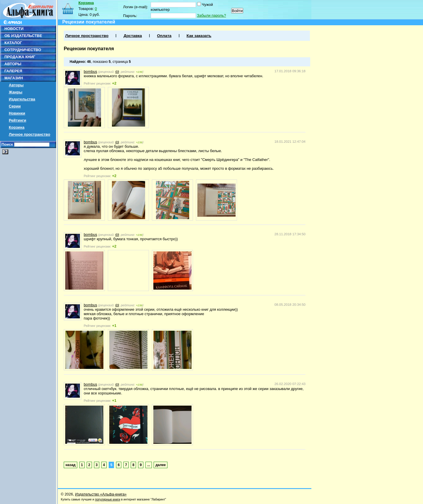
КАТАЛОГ (13, 43)
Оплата (164, 36)
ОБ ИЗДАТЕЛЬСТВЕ (23, 36)
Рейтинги (17, 120)
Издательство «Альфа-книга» (101, 494)
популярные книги (108, 499)
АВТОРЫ (13, 64)
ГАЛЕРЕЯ (13, 71)
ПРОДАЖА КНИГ (20, 57)
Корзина (17, 127)
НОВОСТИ (14, 29)
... (149, 465)
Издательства (22, 99)
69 (117, 72)
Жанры (16, 92)
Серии (15, 106)
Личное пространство (30, 134)
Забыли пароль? (212, 15)
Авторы (16, 85)
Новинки (17, 113)
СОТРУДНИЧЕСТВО (23, 50)
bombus (90, 72)
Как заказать (199, 36)
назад (70, 465)
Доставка (133, 36)
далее (161, 465)
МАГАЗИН (14, 78)
